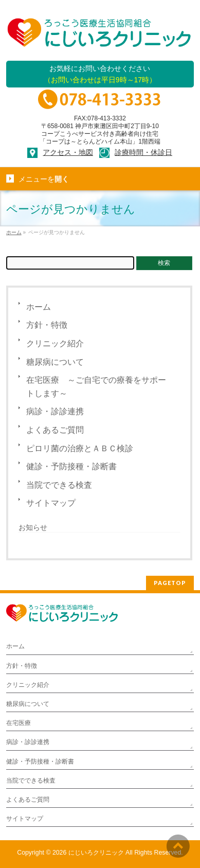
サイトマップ (51, 503)
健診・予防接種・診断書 (71, 466)
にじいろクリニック (96, 853)
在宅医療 (19, 723)
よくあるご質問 (55, 430)
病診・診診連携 (55, 411)
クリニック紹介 (55, 343)
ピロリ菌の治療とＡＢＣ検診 (80, 448)
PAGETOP (170, 583)
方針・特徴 (47, 325)
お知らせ (33, 527)
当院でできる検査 (59, 485)
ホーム (39, 307)
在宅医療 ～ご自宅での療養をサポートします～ (96, 387)
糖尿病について (55, 362)
